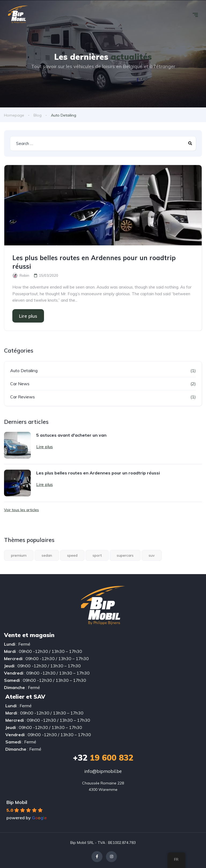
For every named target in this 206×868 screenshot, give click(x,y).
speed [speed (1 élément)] (72, 555)
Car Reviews (23, 397)
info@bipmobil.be (103, 771)
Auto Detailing (24, 371)
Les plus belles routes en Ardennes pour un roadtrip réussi (94, 262)
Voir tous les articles (21, 510)
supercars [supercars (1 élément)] (125, 555)
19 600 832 (103, 758)
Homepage (14, 115)
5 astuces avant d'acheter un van (71, 435)
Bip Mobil (17, 802)
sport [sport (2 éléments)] (97, 555)
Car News (20, 384)
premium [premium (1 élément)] (19, 555)
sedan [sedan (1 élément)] (47, 555)
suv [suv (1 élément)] (152, 555)
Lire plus (28, 316)
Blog (38, 115)
